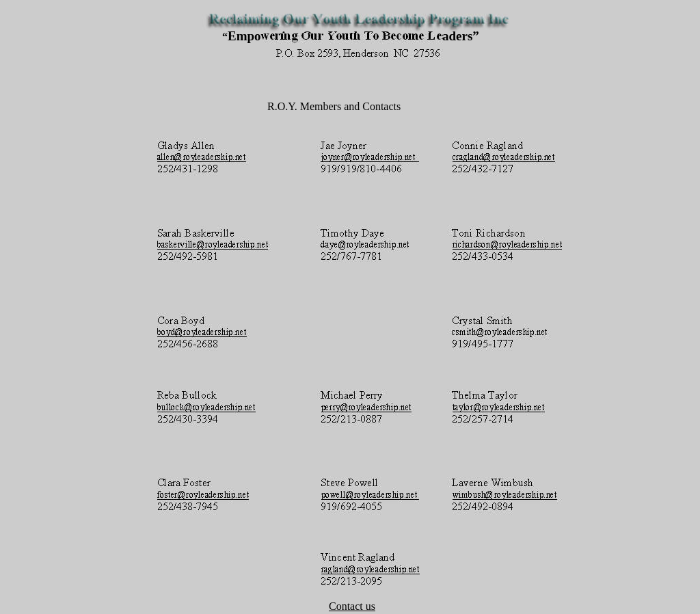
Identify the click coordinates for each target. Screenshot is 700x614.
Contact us (352, 606)
